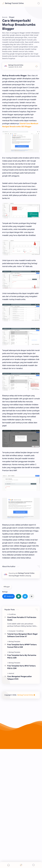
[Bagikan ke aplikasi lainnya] (32, 689)
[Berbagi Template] (14, 734)
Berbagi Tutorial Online (14, 3)
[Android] (11, 766)
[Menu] (21, 865)
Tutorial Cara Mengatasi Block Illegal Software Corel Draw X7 (22, 727)
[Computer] (12, 723)
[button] (9, 689)
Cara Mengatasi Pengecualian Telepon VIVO (19, 770)
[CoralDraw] (12, 707)
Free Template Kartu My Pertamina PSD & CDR (22, 749)
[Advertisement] (21, 34)
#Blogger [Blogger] (7, 679)
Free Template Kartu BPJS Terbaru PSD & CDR (21, 759)
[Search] (39, 3)
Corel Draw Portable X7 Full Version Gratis (22, 711)
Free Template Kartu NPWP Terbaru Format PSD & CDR (22, 738)
